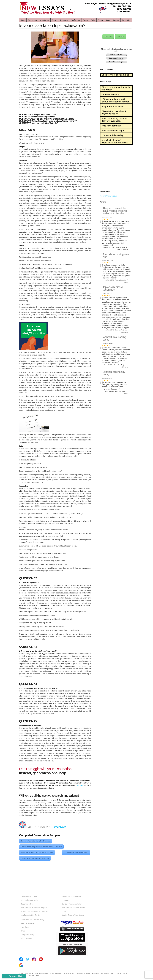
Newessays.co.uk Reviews (72, 896)
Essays (55, 20)
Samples (116, 20)
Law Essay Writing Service (31, 915)
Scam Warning (26, 938)
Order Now (60, 827)
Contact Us (126, 20)
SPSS (23, 931)
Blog (38, 976)
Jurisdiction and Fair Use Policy (32, 920)
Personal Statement (28, 923)
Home (23, 20)
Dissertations (44, 20)
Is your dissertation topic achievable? (34, 911)
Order (108, 20)
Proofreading (75, 20)
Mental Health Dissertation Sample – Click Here (37, 853)
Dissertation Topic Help (29, 900)
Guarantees (32, 20)
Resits (85, 20)
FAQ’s (93, 20)
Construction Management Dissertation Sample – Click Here (41, 847)
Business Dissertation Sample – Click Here (36, 841)
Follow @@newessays (108, 196)
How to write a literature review (73, 908)
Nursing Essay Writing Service (73, 915)
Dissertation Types (28, 904)
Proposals (64, 20)
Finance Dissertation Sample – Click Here (35, 858)
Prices (100, 20)
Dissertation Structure (29, 896)
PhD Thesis (25, 927)
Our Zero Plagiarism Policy (72, 904)
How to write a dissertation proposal (34, 908)
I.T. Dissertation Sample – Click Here (76, 853)
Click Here (80, 785)
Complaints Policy (27, 935)
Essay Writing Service (83, 973)
